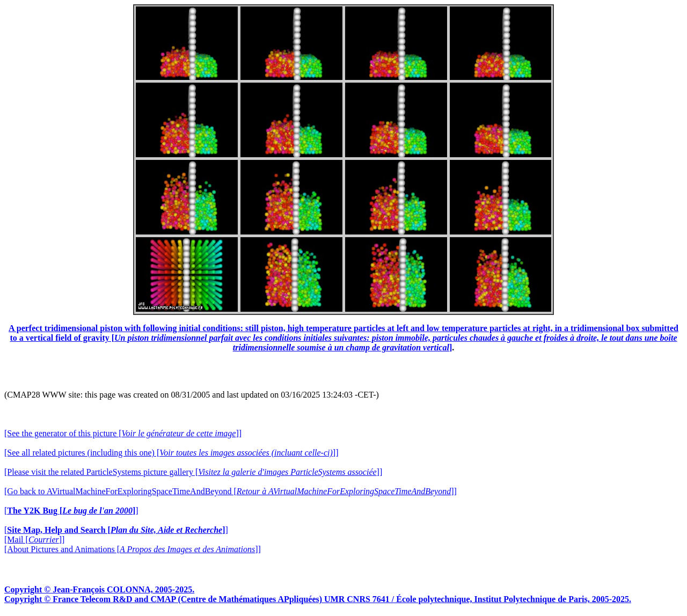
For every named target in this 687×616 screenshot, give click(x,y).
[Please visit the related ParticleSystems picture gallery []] (193, 472)
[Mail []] (34, 540)
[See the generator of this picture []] (123, 433)
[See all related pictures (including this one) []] (171, 453)
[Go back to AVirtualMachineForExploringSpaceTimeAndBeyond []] (231, 491)
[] (71, 511)
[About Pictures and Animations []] (133, 549)
